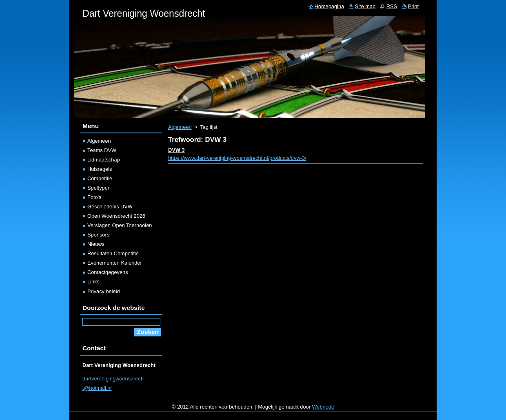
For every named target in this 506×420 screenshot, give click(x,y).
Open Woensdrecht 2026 (116, 216)
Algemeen (180, 127)
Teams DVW (102, 150)
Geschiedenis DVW (110, 207)
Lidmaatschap (104, 160)
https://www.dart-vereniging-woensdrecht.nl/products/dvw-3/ (237, 158)
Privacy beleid (104, 291)
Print (413, 6)
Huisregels (100, 169)
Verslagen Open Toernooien (120, 225)
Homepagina (330, 6)
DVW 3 (176, 150)
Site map (365, 6)
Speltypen (99, 188)
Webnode (323, 407)
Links (93, 282)
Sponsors (98, 235)
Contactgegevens (108, 272)
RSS (392, 6)
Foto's (94, 197)
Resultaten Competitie (113, 253)
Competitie (100, 178)
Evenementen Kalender (115, 263)
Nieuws (96, 244)
